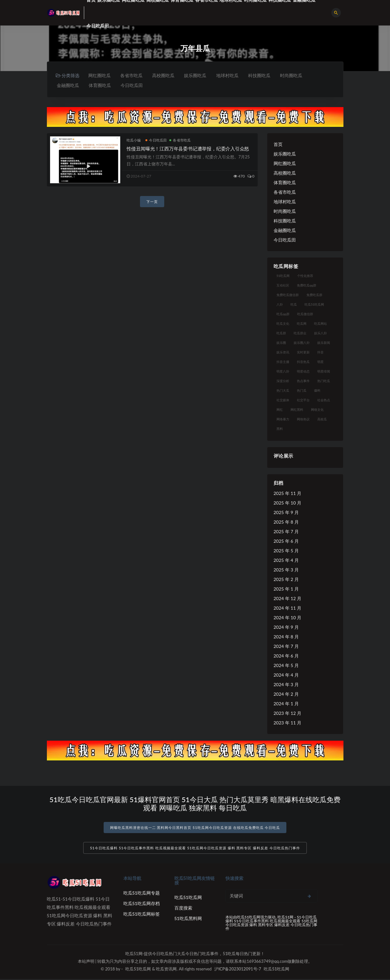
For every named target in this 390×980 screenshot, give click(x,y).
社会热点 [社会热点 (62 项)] (324, 400)
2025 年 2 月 (286, 580)
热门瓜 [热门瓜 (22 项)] (302, 391)
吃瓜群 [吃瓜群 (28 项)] (281, 333)
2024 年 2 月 (286, 694)
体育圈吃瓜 (101, 85)
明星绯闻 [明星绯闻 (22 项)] (324, 372)
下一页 (152, 202)
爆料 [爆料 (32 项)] (317, 391)
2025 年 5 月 (286, 551)
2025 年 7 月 (286, 532)
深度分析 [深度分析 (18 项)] (283, 381)
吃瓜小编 (134, 140)
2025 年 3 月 (286, 570)
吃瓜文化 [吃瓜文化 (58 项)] (283, 324)
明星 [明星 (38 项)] (320, 362)
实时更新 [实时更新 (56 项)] (303, 352)
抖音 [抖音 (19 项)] (320, 352)
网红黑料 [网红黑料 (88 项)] (297, 410)
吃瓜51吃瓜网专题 (142, 894)
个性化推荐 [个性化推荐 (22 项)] (305, 276)
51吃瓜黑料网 (188, 919)
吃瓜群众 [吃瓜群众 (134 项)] (300, 333)
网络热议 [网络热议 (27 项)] (303, 419)
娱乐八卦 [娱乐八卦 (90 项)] (320, 333)
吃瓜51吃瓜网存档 (142, 904)
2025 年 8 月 (286, 522)
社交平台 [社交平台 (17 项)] (303, 400)
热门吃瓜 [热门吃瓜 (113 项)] (324, 381)
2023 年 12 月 (287, 713)
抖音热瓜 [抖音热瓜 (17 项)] (303, 362)
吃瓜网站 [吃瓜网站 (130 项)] (320, 324)
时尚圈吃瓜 (295, 75)
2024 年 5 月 (286, 666)
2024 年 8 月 (286, 637)
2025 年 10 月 (287, 503)
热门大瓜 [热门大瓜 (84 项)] (283, 391)
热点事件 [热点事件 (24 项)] (303, 381)
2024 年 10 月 (287, 618)
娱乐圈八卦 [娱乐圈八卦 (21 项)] (302, 343)
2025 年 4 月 (286, 560)
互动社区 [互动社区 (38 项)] (283, 286)
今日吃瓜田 (98, 26)
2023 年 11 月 (287, 723)
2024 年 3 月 (286, 685)
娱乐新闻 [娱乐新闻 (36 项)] (324, 343)
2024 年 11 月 (287, 608)
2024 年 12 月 (287, 599)
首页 (278, 145)
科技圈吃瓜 (262, 75)
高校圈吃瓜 (165, 75)
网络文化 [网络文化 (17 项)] (317, 410)
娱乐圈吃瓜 (197, 75)
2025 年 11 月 (287, 494)
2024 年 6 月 (286, 656)
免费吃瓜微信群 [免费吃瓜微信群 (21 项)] (288, 295)
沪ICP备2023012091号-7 (238, 970)
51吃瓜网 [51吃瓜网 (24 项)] (283, 276)
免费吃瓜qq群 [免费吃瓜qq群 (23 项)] (307, 286)
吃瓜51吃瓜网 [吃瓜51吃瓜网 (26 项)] (314, 305)
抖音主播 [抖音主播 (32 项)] (283, 362)
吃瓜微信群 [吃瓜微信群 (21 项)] (305, 314)
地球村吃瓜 (230, 75)
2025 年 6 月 (286, 541)
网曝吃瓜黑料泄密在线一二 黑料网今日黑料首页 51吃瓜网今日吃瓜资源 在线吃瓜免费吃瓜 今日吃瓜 (195, 828)
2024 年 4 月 (286, 675)
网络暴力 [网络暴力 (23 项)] (283, 419)
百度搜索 (183, 909)
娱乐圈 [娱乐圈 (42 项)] (281, 343)
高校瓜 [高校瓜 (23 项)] (322, 419)
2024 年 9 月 (286, 627)
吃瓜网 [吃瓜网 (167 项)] (302, 324)
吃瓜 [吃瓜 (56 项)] (294, 305)
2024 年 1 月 (286, 704)
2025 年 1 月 (286, 589)
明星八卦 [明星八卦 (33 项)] (283, 372)
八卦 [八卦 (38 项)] (280, 305)
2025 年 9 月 (286, 513)
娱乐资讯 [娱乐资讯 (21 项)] (283, 352)
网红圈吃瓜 (99, 75)
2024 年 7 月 (286, 646)
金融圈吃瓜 (68, 85)
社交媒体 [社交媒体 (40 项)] (283, 400)
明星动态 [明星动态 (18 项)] (303, 372)
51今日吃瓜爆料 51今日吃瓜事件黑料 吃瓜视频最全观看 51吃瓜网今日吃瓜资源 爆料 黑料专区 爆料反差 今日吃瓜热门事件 (195, 849)
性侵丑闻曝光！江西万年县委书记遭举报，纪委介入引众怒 (188, 149)
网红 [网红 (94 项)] (280, 410)
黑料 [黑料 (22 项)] (280, 429)
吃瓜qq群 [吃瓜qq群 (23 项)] (283, 314)
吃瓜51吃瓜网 (188, 898)
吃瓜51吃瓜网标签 (142, 915)
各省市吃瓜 (132, 75)
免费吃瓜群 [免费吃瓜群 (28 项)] (314, 295)
